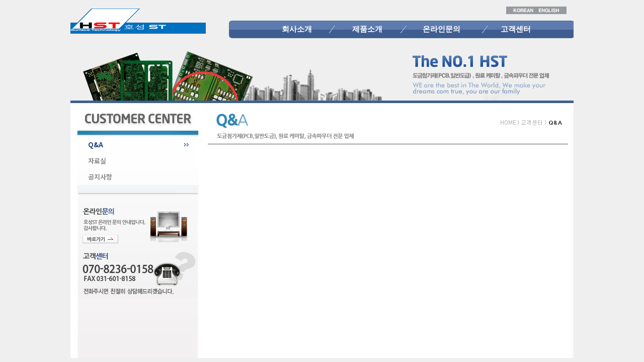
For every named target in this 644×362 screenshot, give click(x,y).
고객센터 (516, 29)
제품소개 (367, 29)
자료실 (97, 161)
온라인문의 (441, 29)
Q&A (96, 145)
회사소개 (297, 29)
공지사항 (100, 177)
